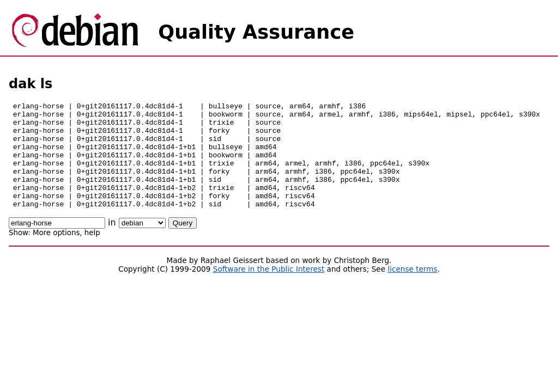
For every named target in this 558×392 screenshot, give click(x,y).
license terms (412, 290)
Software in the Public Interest (269, 290)
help (92, 254)
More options (56, 254)
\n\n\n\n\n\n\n (142, 244)
